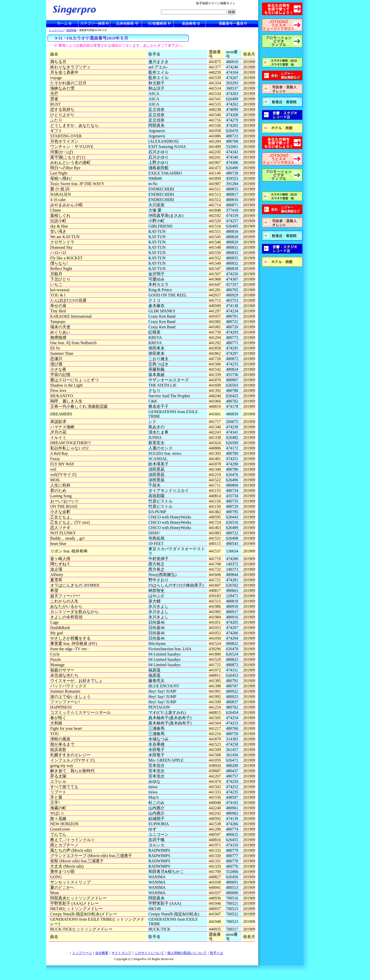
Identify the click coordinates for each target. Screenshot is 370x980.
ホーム (62, 24)
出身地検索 (126, 24)
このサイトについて (149, 953)
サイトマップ (121, 953)
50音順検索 (158, 24)
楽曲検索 (190, 24)
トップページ (56, 30)
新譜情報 (71, 30)
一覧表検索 (232, 24)
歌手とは (217, 953)
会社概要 (102, 953)
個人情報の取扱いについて (187, 953)
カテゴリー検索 (94, 24)
